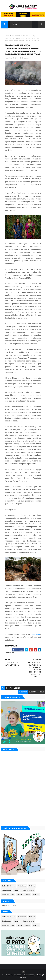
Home (7, 36)
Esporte (17, 890)
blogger (33, 692)
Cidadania (22, 886)
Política (20, 894)
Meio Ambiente (28, 890)
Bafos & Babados (9, 886)
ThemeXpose (16, 975)
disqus (41, 692)
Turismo (36, 894)
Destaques (14, 36)
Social (28, 894)
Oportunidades (8, 894)
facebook (23, 692)
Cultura (32, 886)
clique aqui (35, 634)
